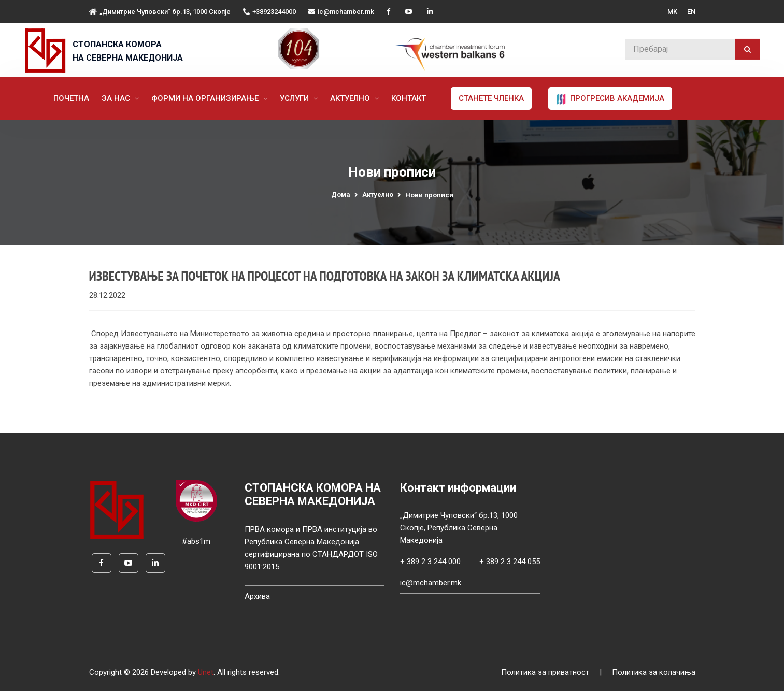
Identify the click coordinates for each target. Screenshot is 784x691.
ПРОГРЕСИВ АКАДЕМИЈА (610, 99)
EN (691, 12)
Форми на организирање (206, 98)
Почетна (71, 98)
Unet (206, 672)
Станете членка (491, 98)
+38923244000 (269, 12)
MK (672, 12)
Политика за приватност (545, 672)
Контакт (409, 98)
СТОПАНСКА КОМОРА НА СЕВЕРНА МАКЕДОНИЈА (128, 51)
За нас (117, 98)
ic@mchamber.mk (341, 12)
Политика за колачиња (654, 672)
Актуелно (351, 98)
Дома (341, 195)
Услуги (295, 98)
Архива (257, 596)
